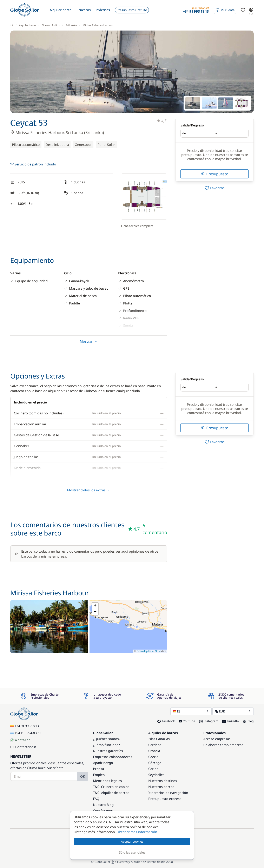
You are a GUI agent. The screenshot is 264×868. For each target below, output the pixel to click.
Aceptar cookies (132, 841)
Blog (248, 721)
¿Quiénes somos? (107, 739)
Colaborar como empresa (223, 745)
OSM (158, 651)
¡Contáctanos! (23, 747)
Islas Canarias (159, 739)
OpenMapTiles (145, 651)
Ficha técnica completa (140, 226)
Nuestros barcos (161, 787)
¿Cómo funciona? (106, 745)
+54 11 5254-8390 (25, 733)
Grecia (153, 757)
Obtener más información (137, 832)
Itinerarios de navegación (168, 793)
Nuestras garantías (108, 751)
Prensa (98, 769)
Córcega (155, 763)
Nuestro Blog (103, 805)
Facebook (166, 721)
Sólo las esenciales (132, 852)
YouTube (187, 721)
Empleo (99, 775)
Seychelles (156, 775)
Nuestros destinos (163, 781)
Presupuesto (215, 174)
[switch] (214, 188)
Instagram (209, 721)
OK (83, 776)
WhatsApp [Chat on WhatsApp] (20, 740)
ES (191, 711)
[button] (61, 10)
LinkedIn (231, 721)
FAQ (96, 799)
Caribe (153, 769)
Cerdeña (155, 745)
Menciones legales (107, 781)
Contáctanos (103, 811)
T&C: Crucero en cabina (111, 787)
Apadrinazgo (103, 763)
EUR (233, 711)
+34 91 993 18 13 (25, 726)
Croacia (154, 751)
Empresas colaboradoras (113, 757)
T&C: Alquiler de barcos (111, 793)
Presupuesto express (165, 799)
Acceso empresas (217, 739)
